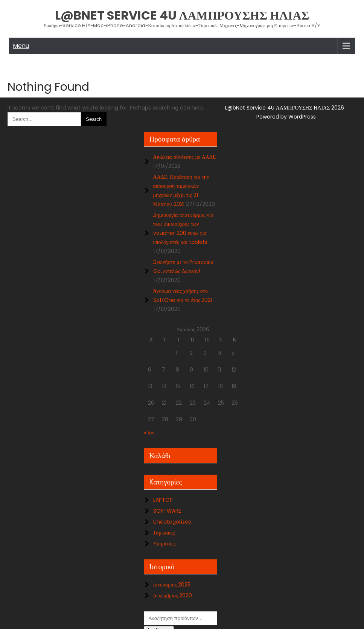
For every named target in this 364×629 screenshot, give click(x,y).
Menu (21, 46)
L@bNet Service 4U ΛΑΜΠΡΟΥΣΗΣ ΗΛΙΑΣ (182, 15)
